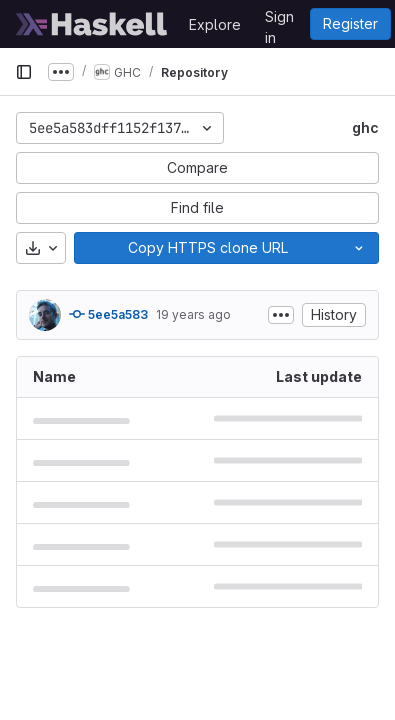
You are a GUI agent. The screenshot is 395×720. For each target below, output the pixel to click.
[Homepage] (92, 24)
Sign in (279, 20)
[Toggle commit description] (281, 315)
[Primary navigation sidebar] (24, 72)
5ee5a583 (108, 314)
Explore (215, 24)
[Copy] (207, 248)
